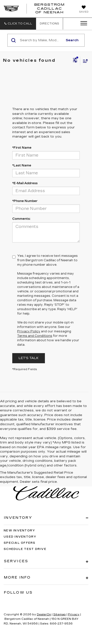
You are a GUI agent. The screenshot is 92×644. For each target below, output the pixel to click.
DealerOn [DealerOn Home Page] (44, 614)
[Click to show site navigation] (82, 23)
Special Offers (20, 543)
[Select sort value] (84, 61)
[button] (18, 24)
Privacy (74, 614)
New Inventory (19, 531)
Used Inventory (20, 537)
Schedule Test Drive (25, 549)
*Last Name (22, 165)
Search (72, 40)
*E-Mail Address (25, 183)
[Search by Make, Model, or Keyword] (41, 40)
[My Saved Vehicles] (84, 10)
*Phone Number (25, 201)
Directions (49, 24)
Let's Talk (29, 358)
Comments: (21, 219)
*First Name (22, 148)
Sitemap (59, 614)
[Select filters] (75, 61)
